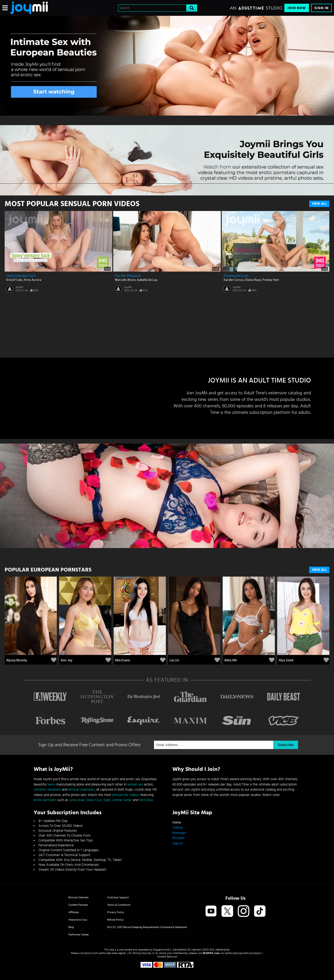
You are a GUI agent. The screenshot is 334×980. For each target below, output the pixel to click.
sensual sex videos (125, 795)
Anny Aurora (32, 280)
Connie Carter (122, 800)
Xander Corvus (234, 280)
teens (51, 784)
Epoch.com (91, 953)
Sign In (321, 8)
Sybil (107, 800)
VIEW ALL (319, 570)
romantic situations (47, 790)
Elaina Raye (253, 280)
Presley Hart (271, 280)
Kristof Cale (14, 280)
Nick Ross (146, 800)
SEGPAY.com (211, 953)
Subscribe (286, 745)
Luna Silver (77, 800)
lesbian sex (135, 784)
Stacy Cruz (94, 800)
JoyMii (19, 287)
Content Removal (167, 957)
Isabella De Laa (147, 280)
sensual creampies (81, 790)
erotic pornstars (45, 800)
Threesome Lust (236, 276)
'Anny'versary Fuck (21, 276)
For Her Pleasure (128, 276)
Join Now (297, 8)
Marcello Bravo (125, 280)
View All (319, 204)
